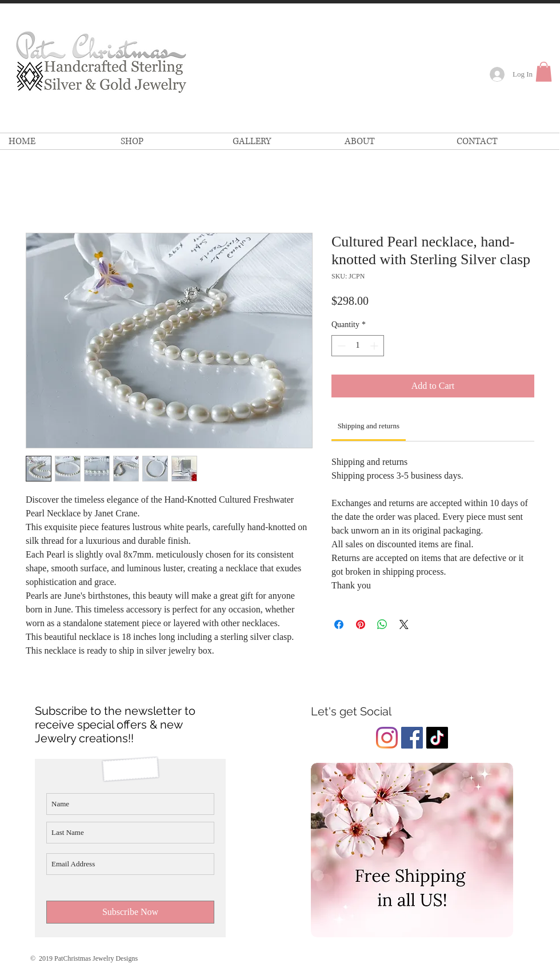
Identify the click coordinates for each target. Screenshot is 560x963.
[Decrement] (340, 346)
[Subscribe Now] (130, 912)
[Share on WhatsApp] (382, 624)
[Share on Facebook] (339, 624)
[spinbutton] (358, 346)
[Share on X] (404, 624)
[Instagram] (387, 738)
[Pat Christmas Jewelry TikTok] (437, 738)
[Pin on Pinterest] (361, 624)
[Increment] (375, 346)
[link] (544, 72)
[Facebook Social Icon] (412, 738)
